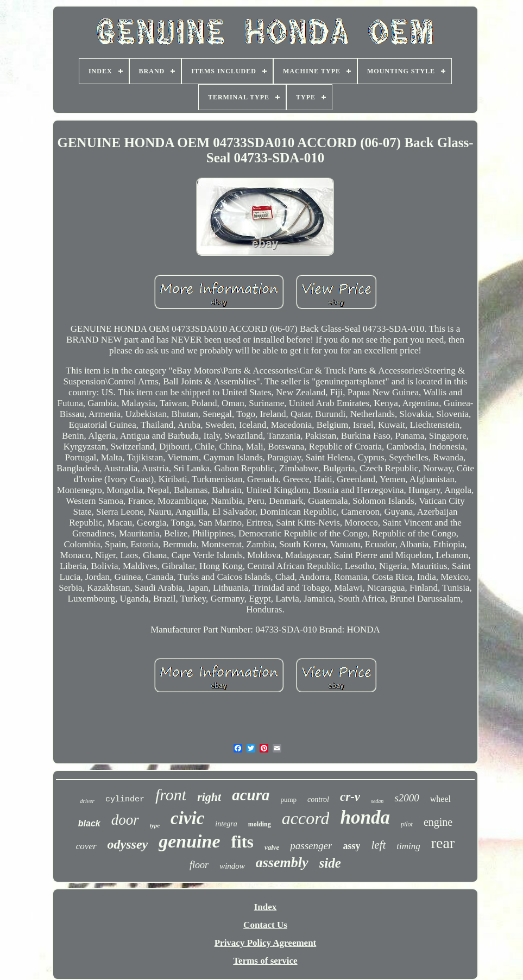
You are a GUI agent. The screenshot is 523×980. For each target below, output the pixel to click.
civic (187, 818)
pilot (407, 824)
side (330, 863)
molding (260, 824)
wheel (440, 799)
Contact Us (265, 925)
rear (443, 843)
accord (306, 818)
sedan (377, 801)
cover (86, 846)
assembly (282, 862)
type (155, 825)
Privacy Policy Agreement (266, 943)
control (318, 799)
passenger (311, 846)
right (209, 797)
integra (226, 824)
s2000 (407, 798)
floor (199, 865)
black (89, 823)
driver (87, 801)
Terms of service (265, 961)
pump (288, 799)
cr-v (350, 797)
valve (272, 847)
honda (365, 817)
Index (266, 907)
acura (251, 795)
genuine (189, 841)
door (125, 820)
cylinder (125, 799)
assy (351, 846)
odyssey (128, 844)
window (232, 866)
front (171, 795)
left (378, 845)
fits (242, 842)
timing (408, 846)
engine (438, 822)
